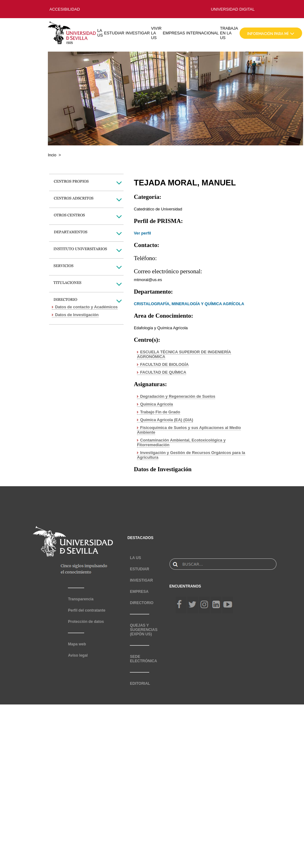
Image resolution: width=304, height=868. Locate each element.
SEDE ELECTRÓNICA (143, 659)
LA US (100, 33)
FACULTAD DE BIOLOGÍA (164, 364)
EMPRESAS (174, 33)
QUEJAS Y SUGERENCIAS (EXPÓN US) (144, 630)
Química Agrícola (157, 404)
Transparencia (81, 599)
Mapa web (77, 644)
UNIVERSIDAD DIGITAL (233, 9)
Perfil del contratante (86, 610)
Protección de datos (86, 622)
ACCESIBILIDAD (65, 9)
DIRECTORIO (142, 603)
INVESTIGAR (138, 33)
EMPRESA (139, 592)
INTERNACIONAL (203, 33)
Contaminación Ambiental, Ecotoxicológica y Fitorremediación (181, 442)
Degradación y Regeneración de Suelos (178, 396)
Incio (52, 155)
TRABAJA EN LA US (229, 33)
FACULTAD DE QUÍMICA (163, 372)
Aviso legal (78, 655)
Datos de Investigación (77, 315)
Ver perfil (142, 233)
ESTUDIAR (114, 33)
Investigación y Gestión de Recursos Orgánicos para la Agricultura (191, 455)
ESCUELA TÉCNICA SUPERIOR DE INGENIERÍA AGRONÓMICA (184, 354)
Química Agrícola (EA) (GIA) (167, 420)
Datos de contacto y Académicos (86, 307)
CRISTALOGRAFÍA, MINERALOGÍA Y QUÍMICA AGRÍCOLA (189, 304)
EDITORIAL (140, 684)
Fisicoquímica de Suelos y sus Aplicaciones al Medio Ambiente (189, 430)
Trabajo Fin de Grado (160, 412)
